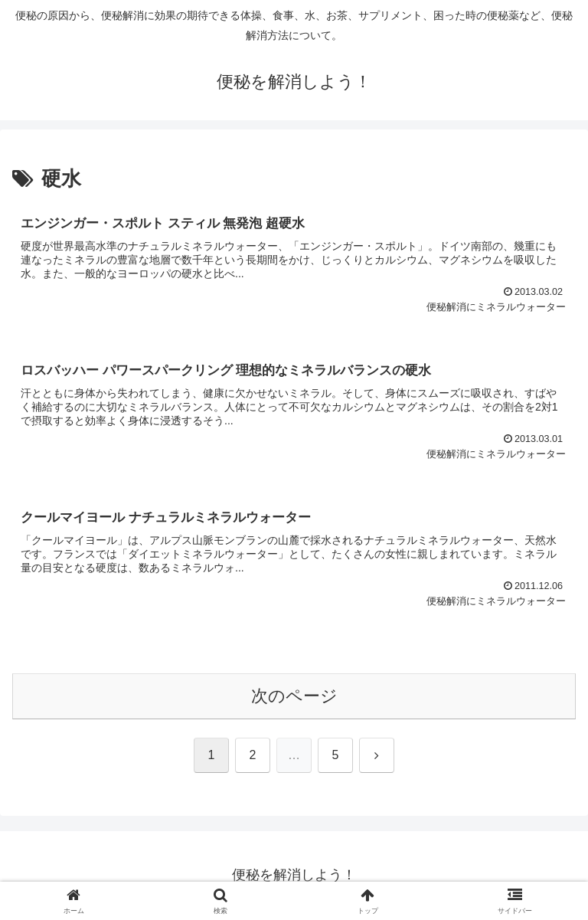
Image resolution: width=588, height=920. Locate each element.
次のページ (294, 696)
